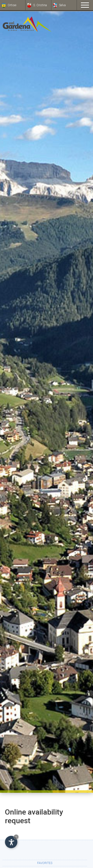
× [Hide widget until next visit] (16, 837)
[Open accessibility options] (11, 842)
